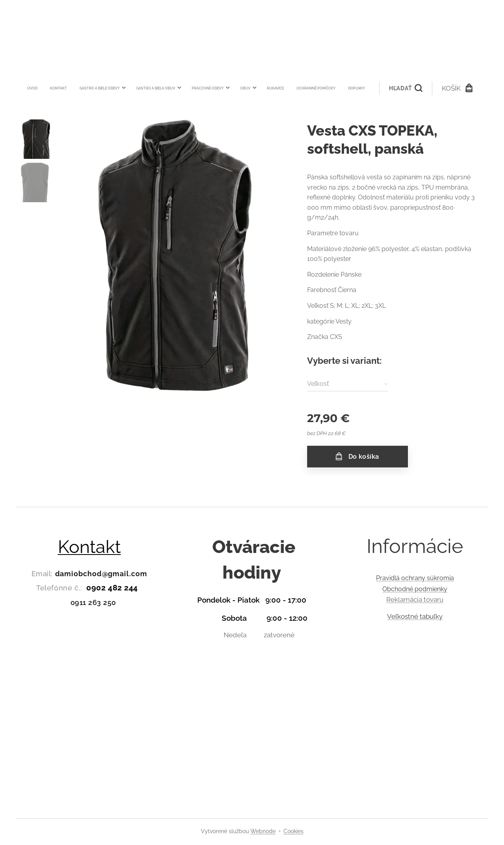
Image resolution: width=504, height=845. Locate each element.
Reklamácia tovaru (415, 600)
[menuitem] (141, 88)
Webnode (263, 831)
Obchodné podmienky (415, 589)
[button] (295, 88)
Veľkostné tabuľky (415, 616)
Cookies (294, 831)
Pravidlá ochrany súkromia (415, 578)
